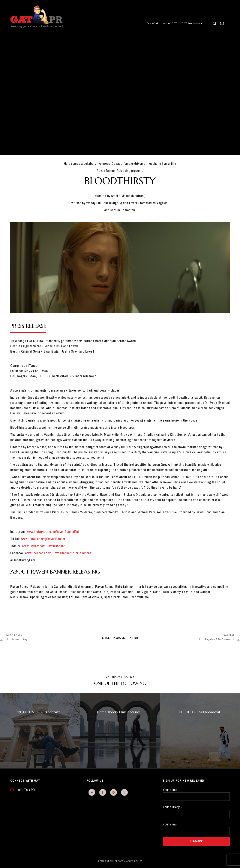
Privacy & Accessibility (129, 861)
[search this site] (215, 23)
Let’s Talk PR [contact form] (23, 790)
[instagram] (114, 792)
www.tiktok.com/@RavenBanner (43, 539)
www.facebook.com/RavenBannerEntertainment (58, 553)
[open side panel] (228, 23)
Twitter (133, 638)
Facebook (119, 638)
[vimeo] (124, 792)
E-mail (106, 638)
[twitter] (92, 792)
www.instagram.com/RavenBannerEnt (53, 532)
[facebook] (103, 792)
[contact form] (222, 23)
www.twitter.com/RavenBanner (43, 546)
